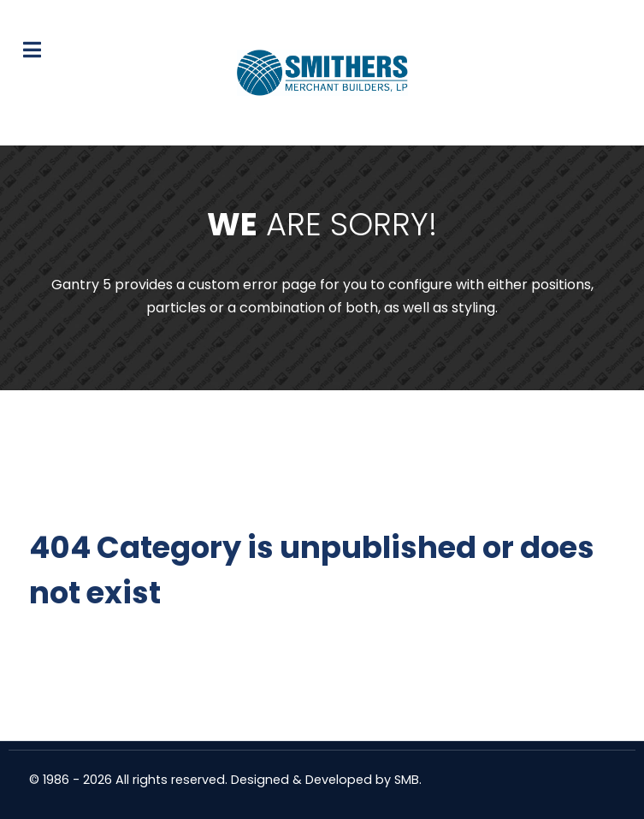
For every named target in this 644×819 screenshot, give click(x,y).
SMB (407, 780)
